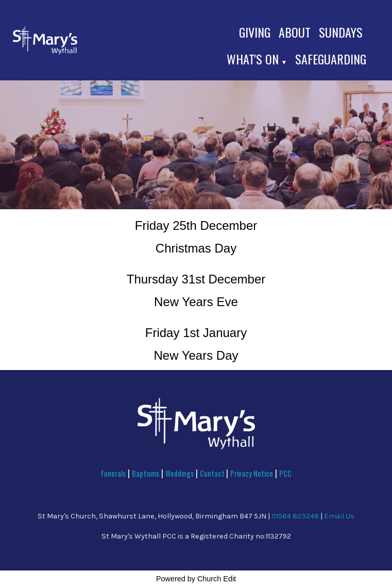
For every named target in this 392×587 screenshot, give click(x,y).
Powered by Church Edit (196, 579)
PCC (285, 473)
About (295, 32)
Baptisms (146, 473)
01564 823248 (295, 516)
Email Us (339, 516)
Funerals (113, 473)
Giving (255, 32)
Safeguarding (331, 59)
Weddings (180, 473)
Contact (213, 473)
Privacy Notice (252, 473)
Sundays (341, 32)
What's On (253, 59)
